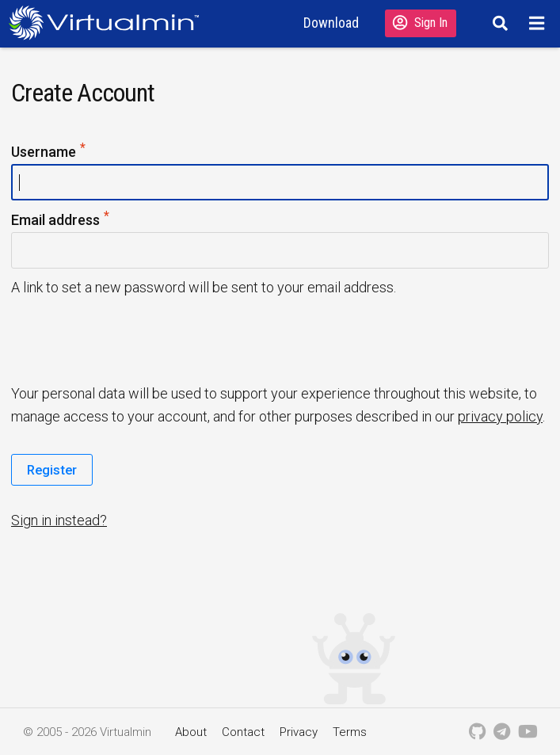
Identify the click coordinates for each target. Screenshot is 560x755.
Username (49, 153)
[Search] (498, 23)
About (191, 732)
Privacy (299, 732)
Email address (61, 221)
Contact (243, 732)
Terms (350, 732)
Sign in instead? (59, 520)
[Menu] (539, 23)
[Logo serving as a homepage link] (108, 23)
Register (52, 470)
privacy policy (500, 416)
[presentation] (132, 339)
